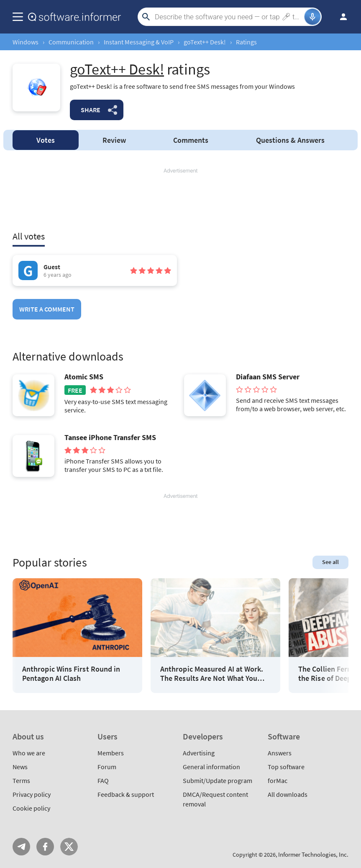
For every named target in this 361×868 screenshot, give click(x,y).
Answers (290, 140)
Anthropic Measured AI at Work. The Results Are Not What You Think (212, 674)
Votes (46, 140)
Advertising (199, 753)
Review (114, 140)
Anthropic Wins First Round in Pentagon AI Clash (71, 674)
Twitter (69, 847)
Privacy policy (32, 794)
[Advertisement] (180, 200)
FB (45, 847)
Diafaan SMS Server (268, 377)
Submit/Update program (218, 780)
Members (111, 753)
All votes (29, 236)
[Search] (228, 17)
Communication (71, 42)
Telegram (21, 847)
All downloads (288, 794)
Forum (107, 767)
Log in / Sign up (340, 17)
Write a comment (47, 309)
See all (330, 562)
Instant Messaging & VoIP (139, 42)
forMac (278, 780)
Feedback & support (126, 794)
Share (91, 110)
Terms (21, 780)
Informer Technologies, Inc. (313, 854)
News (20, 767)
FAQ (103, 780)
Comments (191, 140)
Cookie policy (31, 808)
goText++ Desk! (205, 42)
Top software (286, 767)
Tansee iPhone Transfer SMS (110, 438)
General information (211, 767)
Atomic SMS (84, 377)
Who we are (29, 753)
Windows (26, 42)
